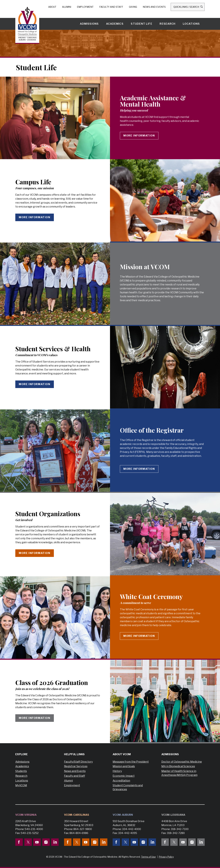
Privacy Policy (166, 857)
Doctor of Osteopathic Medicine (182, 762)
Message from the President (131, 762)
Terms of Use (148, 857)
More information (139, 136)
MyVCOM (21, 785)
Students (21, 771)
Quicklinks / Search (188, 7)
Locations (191, 24)
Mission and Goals (124, 766)
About (52, 7)
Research (167, 24)
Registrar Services (76, 766)
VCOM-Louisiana (173, 815)
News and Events (154, 7)
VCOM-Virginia (26, 815)
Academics (115, 24)
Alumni (67, 7)
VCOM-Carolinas (77, 815)
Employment (85, 7)
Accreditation (121, 781)
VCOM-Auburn (123, 815)
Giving (133, 7)
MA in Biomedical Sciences (178, 766)
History (117, 771)
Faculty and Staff (111, 7)
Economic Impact (124, 776)
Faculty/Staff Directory (78, 762)
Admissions (89, 24)
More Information (139, 636)
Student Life (141, 24)
